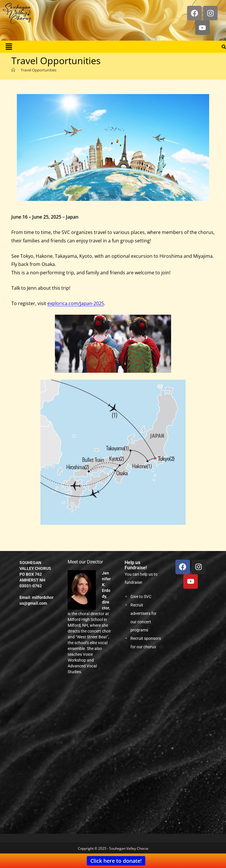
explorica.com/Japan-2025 (76, 303)
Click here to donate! (116, 861)
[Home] (13, 70)
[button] (9, 47)
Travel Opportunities (38, 70)
